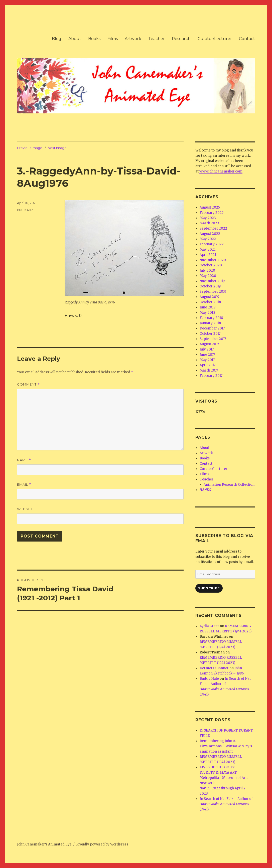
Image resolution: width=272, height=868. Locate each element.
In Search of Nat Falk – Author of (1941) (226, 804)
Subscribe (209, 588)
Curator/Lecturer (215, 39)
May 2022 (208, 239)
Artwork (133, 39)
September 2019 (213, 292)
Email (24, 485)
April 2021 (208, 255)
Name (24, 460)
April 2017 (208, 365)
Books (94, 39)
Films (113, 39)
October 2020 (211, 265)
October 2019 (210, 286)
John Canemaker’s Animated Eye (44, 844)
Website (25, 509)
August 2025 (210, 207)
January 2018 (210, 323)
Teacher (157, 39)
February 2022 (212, 244)
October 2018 (210, 302)
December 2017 (212, 328)
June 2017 (207, 355)
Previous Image (30, 148)
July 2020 (207, 271)
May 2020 (208, 276)
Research (181, 39)
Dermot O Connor (214, 668)
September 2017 (213, 339)
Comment (28, 384)
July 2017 (207, 349)
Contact (247, 39)
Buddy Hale (209, 679)
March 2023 (209, 223)
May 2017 (207, 360)
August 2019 (209, 297)
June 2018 (208, 307)
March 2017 (209, 370)
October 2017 (210, 334)
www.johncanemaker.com (221, 171)
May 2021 (208, 249)
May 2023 (208, 218)
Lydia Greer (209, 626)
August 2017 (209, 344)
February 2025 (212, 213)
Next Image (57, 148)
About (75, 39)
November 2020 (213, 260)
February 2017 (211, 376)
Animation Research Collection (229, 485)
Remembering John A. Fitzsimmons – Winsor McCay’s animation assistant (226, 746)
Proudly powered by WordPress (102, 844)
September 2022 (213, 228)
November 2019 (212, 281)
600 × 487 (25, 210)
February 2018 (211, 318)
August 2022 (210, 234)
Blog (57, 39)
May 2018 (207, 313)
